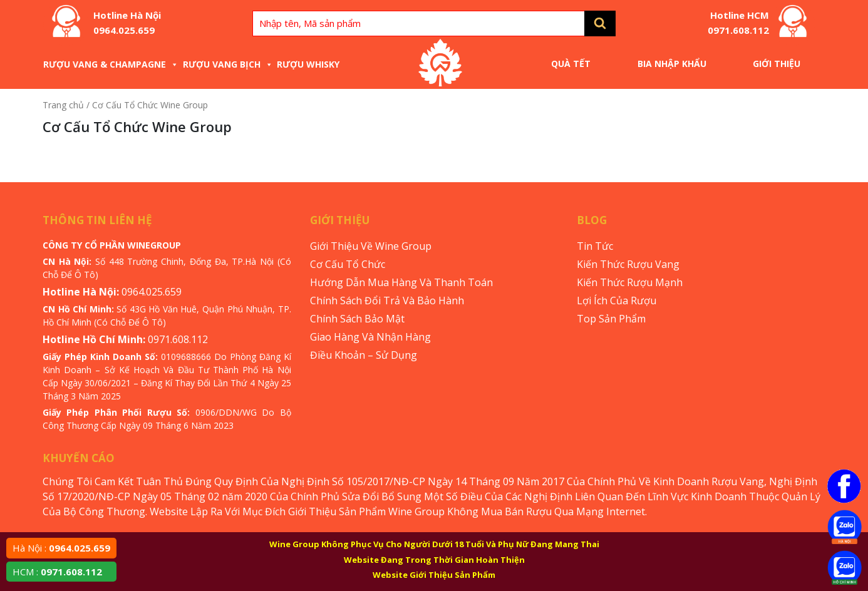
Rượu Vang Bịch (228, 64)
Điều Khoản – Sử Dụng (364, 355)
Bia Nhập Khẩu (672, 64)
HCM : (57, 572)
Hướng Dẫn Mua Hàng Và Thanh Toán (401, 282)
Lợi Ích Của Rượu (617, 301)
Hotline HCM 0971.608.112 (738, 23)
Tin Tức (595, 246)
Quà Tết (571, 64)
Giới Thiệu (777, 64)
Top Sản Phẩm (611, 319)
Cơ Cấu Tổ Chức (348, 264)
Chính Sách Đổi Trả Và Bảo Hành (387, 301)
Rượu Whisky (308, 64)
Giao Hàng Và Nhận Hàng (370, 337)
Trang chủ (63, 105)
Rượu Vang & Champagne (111, 64)
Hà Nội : (61, 548)
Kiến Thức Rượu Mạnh (630, 282)
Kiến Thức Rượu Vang (628, 264)
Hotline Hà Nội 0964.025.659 (127, 23)
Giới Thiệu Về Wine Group (371, 246)
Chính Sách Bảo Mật (357, 319)
